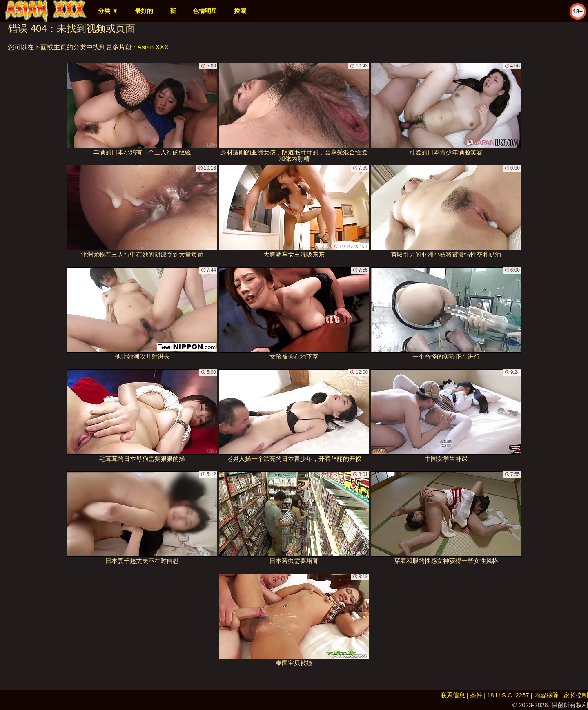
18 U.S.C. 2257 (508, 695)
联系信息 (453, 695)
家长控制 (576, 695)
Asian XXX (153, 47)
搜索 (240, 11)
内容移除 (546, 695)
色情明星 (205, 11)
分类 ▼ (108, 11)
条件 (476, 695)
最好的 (144, 11)
